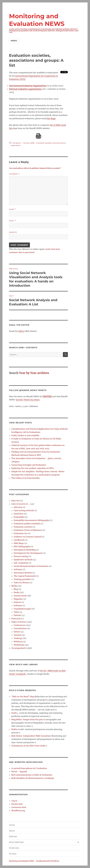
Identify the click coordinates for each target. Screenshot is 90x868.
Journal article (20, 596)
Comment (14, 174)
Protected (16, 619)
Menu (14, 41)
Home (12, 825)
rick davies (16, 143)
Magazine (18, 599)
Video (16, 612)
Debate (17, 632)
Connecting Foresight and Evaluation (29, 465)
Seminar (18, 635)
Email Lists (14, 848)
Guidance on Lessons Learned (28, 537)
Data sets (16, 501)
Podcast (17, 602)
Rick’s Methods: (16, 842)
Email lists (19, 514)
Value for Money (21, 583)
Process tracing (21, 556)
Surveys (13, 854)
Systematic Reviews (23, 573)
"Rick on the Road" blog (23, 697)
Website (13, 232)
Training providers (22, 579)
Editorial (13, 836)
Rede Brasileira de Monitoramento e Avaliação (33, 778)
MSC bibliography (22, 546)
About (12, 831)
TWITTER (47, 396)
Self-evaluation (21, 563)
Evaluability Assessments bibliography (32, 520)
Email (13, 221)
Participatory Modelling (25, 550)
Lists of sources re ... (60, 143)
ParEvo (15, 729)
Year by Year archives (34, 373)
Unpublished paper (22, 609)
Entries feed (17, 804)
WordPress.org (18, 811)
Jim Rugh (51, 118)
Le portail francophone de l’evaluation (29, 768)
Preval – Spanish (19, 772)
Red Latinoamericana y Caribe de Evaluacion (32, 775)
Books (17, 592)
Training (18, 638)
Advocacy (18, 507)
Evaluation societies (44, 143)
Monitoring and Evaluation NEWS (22, 861)
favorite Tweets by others (28, 400)
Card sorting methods (24, 510)
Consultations (20, 628)
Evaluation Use (21, 533)
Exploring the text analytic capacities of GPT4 (33, 468)
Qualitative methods (23, 560)
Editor (21, 331)
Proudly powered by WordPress (48, 861)
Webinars (18, 642)
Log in (14, 801)
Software (18, 569)
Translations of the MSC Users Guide (28, 746)
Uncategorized (18, 648)
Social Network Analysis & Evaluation (31, 566)
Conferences (19, 625)
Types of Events (19, 622)
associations (16, 145)
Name (12, 209)
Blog (16, 589)
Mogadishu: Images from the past (27, 719)
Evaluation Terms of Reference (28, 530)
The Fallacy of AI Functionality (26, 478)
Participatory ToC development (28, 553)
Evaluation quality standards (27, 524)
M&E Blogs (19, 543)
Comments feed (19, 807)
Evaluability (19, 517)
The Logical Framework (25, 576)
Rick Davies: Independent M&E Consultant (31, 736)
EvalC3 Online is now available (25, 435)
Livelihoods (19, 540)
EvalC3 (14, 713)
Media (14, 586)
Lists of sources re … (21, 504)
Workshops (19, 645)
